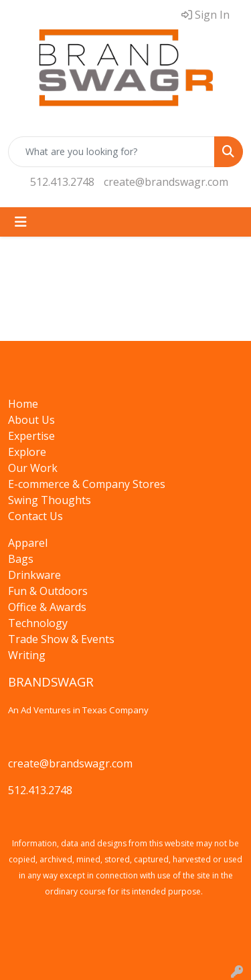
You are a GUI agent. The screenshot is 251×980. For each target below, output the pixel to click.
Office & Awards (47, 607)
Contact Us (35, 516)
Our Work (33, 468)
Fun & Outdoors (48, 591)
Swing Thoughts (50, 500)
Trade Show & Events (61, 639)
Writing (27, 655)
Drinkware (34, 575)
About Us (31, 420)
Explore (27, 452)
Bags (21, 559)
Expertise (31, 436)
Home (23, 404)
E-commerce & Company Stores (87, 484)
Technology (38, 623)
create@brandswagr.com (166, 182)
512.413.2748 (62, 182)
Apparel (28, 543)
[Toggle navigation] (21, 222)
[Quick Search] (111, 152)
